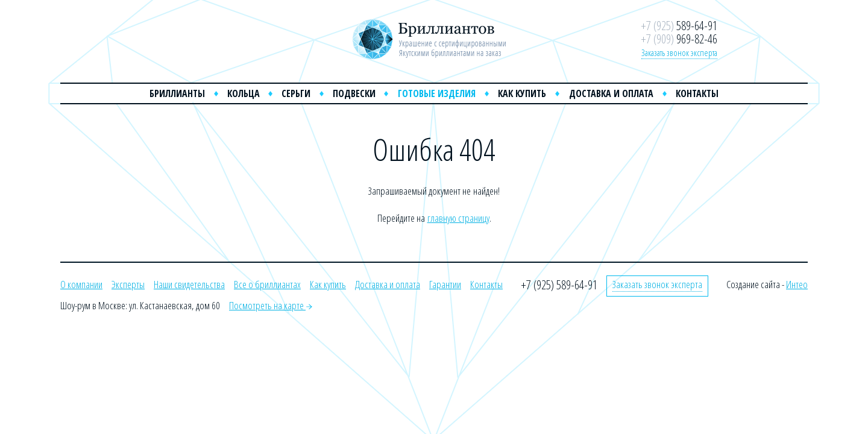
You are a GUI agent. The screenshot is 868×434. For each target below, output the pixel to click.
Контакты (697, 93)
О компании (81, 284)
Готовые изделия (437, 93)
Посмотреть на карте (271, 305)
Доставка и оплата (611, 93)
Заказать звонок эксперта (679, 52)
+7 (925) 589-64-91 (559, 285)
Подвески (354, 93)
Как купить (522, 93)
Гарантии (445, 284)
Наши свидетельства (189, 284)
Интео (797, 284)
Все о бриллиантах (267, 284)
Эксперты (128, 284)
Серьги (296, 93)
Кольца (244, 93)
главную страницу (458, 218)
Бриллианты (177, 93)
